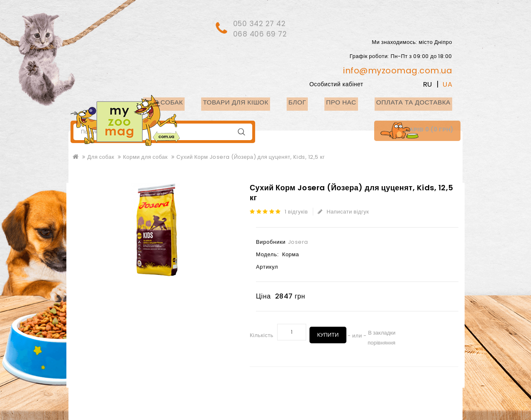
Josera (298, 241)
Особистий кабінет (352, 83)
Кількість (262, 335)
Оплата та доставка (418, 102)
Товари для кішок (260, 102)
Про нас (354, 102)
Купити (329, 331)
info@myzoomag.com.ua (398, 70)
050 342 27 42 (262, 23)
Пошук (241, 131)
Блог (315, 102)
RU (428, 83)
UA (447, 83)
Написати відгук (345, 211)
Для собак (196, 102)
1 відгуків (298, 211)
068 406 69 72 (263, 33)
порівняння (383, 342)
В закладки (383, 332)
